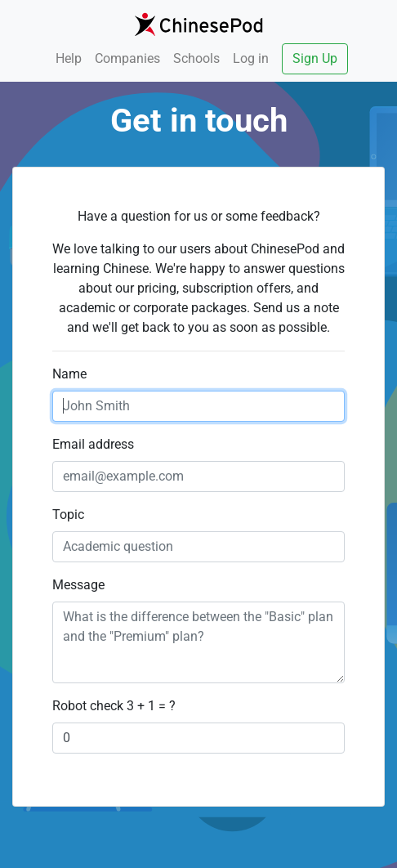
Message (78, 585)
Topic (68, 515)
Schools (196, 58)
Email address (93, 444)
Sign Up (315, 58)
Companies (127, 58)
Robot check (88, 706)
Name (69, 374)
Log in (251, 58)
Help (69, 58)
